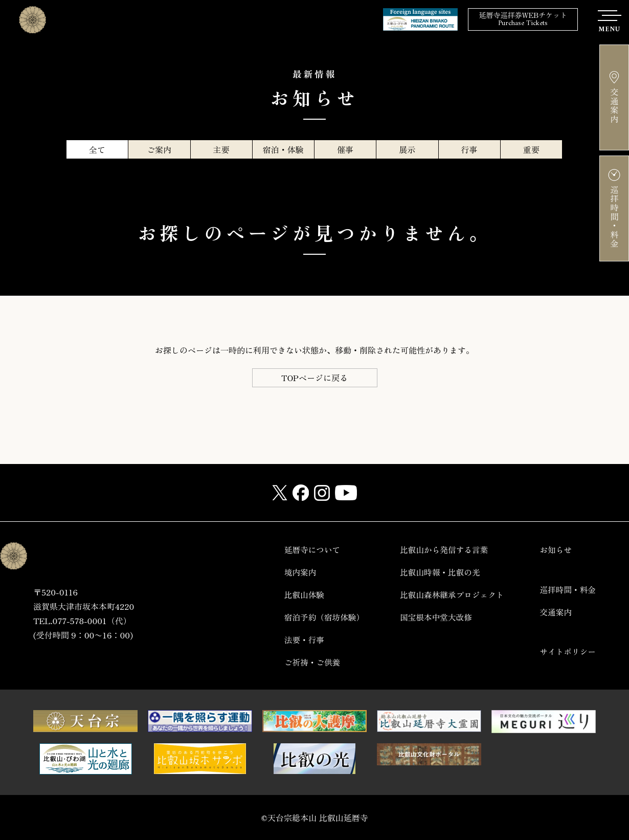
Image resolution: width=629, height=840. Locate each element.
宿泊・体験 (283, 149)
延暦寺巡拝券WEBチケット (523, 20)
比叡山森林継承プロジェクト (450, 595)
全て (97, 149)
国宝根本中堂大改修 (433, 617)
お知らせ (555, 550)
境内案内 (295, 572)
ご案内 (159, 149)
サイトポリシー (567, 651)
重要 (531, 149)
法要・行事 (299, 640)
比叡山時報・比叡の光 (437, 572)
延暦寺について (307, 550)
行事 (469, 149)
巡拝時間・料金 (567, 590)
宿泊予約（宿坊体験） (320, 617)
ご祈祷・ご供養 (307, 662)
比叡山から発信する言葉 (441, 550)
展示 (407, 149)
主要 (221, 149)
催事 (345, 149)
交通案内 (555, 612)
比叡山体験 (299, 595)
